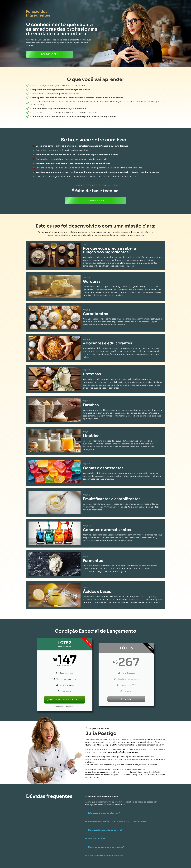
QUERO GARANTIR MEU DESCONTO (65, 700)
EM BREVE (126, 699)
